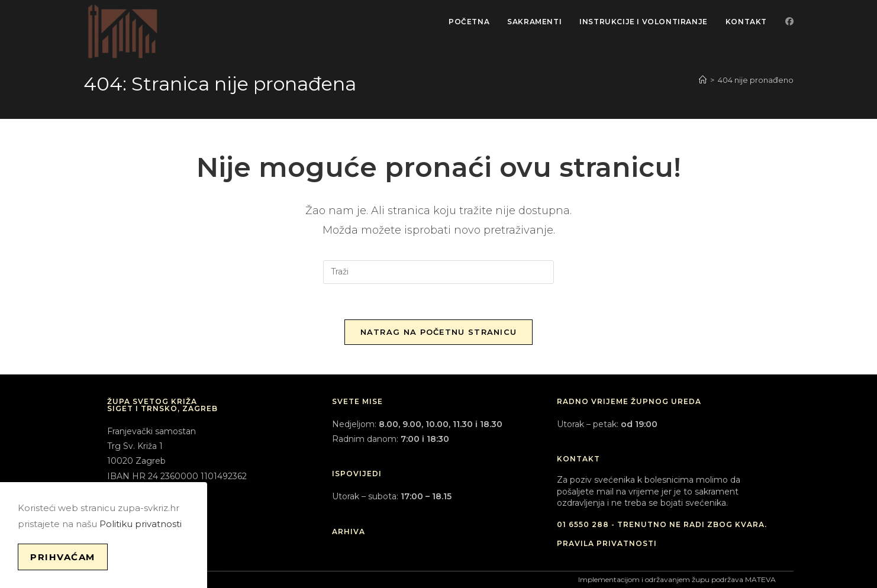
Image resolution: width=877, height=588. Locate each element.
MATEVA (760, 579)
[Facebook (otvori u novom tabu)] (789, 21)
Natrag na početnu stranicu (439, 332)
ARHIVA (349, 532)
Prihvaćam (63, 557)
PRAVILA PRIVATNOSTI (607, 543)
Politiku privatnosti (141, 524)
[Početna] (703, 80)
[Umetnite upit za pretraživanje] (438, 272)
